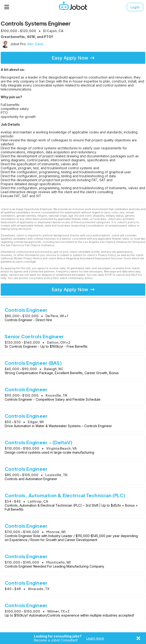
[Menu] (7, 7)
